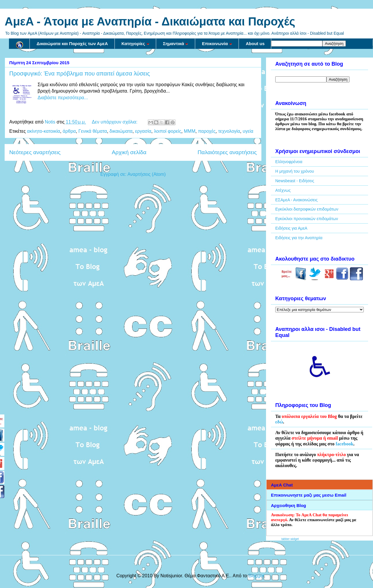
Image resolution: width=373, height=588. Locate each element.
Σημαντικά (176, 44)
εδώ (279, 422)
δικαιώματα (121, 131)
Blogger (256, 576)
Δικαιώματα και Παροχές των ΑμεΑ (72, 44)
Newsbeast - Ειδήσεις (295, 181)
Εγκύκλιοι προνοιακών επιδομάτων (307, 219)
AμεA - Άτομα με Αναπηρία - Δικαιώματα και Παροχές (150, 21)
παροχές (207, 131)
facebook (345, 444)
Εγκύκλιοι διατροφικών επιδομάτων (307, 209)
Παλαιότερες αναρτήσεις (227, 152)
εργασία (143, 131)
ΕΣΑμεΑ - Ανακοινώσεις (296, 200)
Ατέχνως (283, 190)
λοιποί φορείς (168, 131)
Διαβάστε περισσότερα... (63, 98)
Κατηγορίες (135, 44)
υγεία (248, 131)
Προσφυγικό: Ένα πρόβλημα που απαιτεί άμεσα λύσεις (80, 73)
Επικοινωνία (217, 44)
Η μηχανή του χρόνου (295, 171)
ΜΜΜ (190, 131)
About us (255, 44)
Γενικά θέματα (93, 131)
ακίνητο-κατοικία (43, 131)
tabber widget (290, 539)
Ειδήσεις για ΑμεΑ (291, 228)
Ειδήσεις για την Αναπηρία (299, 238)
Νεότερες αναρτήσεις (35, 152)
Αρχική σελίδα (129, 152)
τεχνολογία (229, 131)
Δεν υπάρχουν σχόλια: (115, 122)
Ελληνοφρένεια (289, 162)
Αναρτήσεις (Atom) (147, 174)
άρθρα (69, 131)
